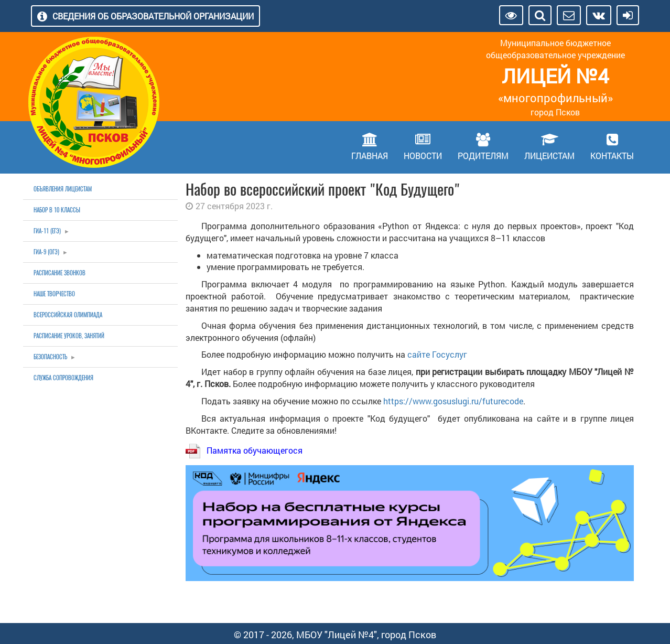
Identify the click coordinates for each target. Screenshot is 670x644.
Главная (370, 155)
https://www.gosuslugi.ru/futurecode (453, 401)
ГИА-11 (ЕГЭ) (47, 231)
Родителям (483, 155)
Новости (423, 155)
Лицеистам (549, 155)
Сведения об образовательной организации (153, 16)
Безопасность (50, 357)
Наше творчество (54, 294)
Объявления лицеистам (63, 189)
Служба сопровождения (63, 378)
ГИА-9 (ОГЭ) (46, 252)
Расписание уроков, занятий (69, 336)
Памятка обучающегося (255, 450)
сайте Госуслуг (437, 354)
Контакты (612, 155)
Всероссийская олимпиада (68, 315)
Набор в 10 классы (57, 210)
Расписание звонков (60, 273)
